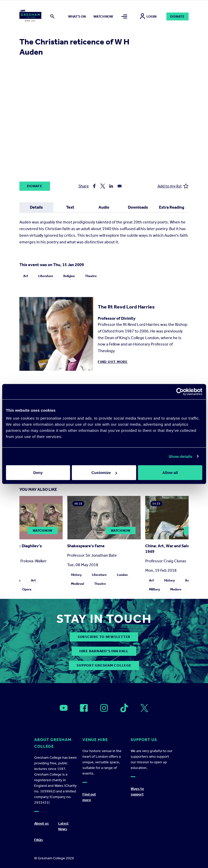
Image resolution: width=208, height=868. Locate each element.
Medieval (78, 584)
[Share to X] (103, 186)
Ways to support (137, 792)
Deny (38, 473)
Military (155, 589)
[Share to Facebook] (94, 186)
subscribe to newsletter (104, 637)
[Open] (64, 708)
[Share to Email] (120, 186)
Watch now (103, 16)
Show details (181, 456)
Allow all (170, 473)
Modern (176, 589)
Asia (188, 580)
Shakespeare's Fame (86, 546)
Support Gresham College (104, 665)
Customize (104, 473)
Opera (27, 589)
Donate (178, 16)
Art (26, 276)
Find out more (113, 362)
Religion (69, 276)
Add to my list (173, 186)
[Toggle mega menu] (124, 16)
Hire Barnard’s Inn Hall (104, 651)
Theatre (91, 276)
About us (41, 823)
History (77, 575)
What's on (77, 16)
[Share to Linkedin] (111, 186)
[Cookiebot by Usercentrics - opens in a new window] (180, 391)
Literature (46, 276)
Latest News (63, 826)
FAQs (39, 840)
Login (148, 16)
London (123, 575)
